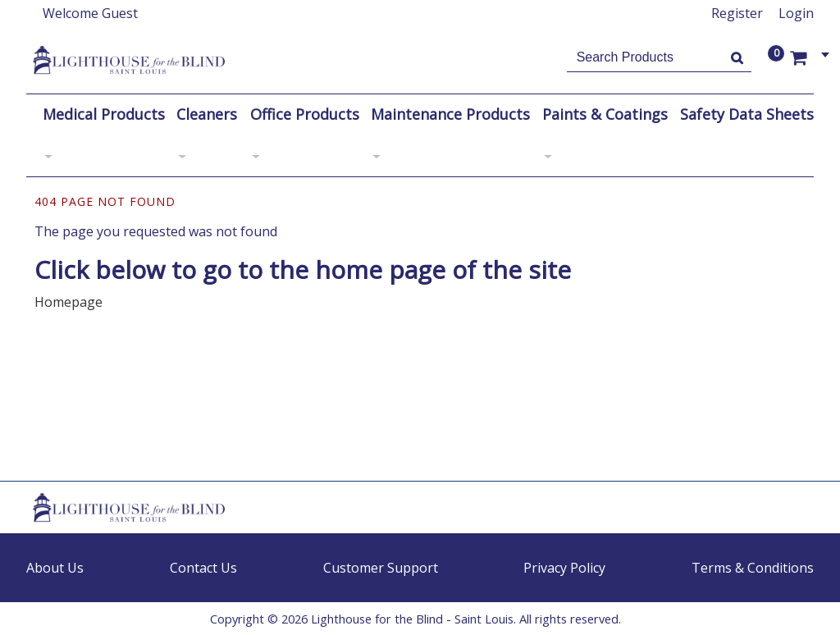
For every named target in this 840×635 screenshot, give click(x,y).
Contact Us (203, 568)
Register (737, 13)
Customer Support (381, 568)
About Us (55, 568)
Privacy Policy (564, 568)
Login (796, 13)
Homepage (68, 302)
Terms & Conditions (753, 568)
